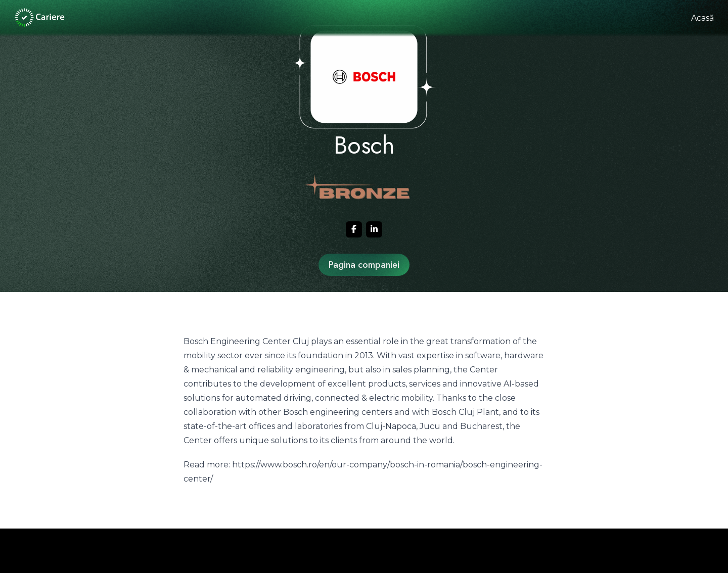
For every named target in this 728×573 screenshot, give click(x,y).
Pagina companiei (364, 265)
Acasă (702, 18)
